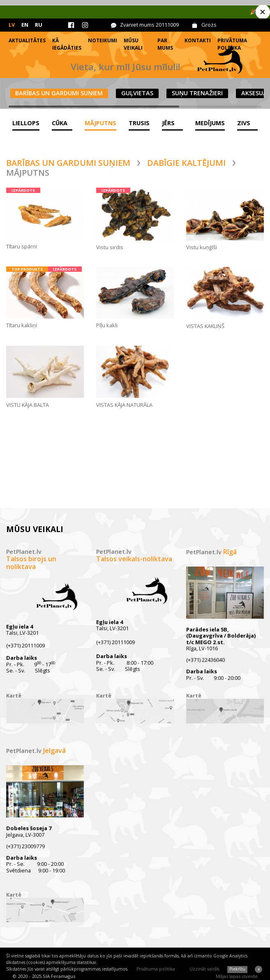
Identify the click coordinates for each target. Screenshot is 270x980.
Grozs (209, 25)
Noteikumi (103, 40)
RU (39, 25)
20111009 (167, 25)
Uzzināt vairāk (204, 969)
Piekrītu (237, 969)
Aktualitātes (27, 40)
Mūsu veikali (133, 44)
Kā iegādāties (67, 44)
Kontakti (198, 40)
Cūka (60, 123)
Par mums (165, 44)
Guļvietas (137, 93)
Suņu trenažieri (197, 93)
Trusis (139, 123)
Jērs (168, 123)
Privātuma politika (156, 969)
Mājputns (100, 123)
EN (25, 25)
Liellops (26, 123)
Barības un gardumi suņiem (59, 93)
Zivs (244, 123)
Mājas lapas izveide (237, 976)
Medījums (210, 123)
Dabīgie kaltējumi (186, 163)
